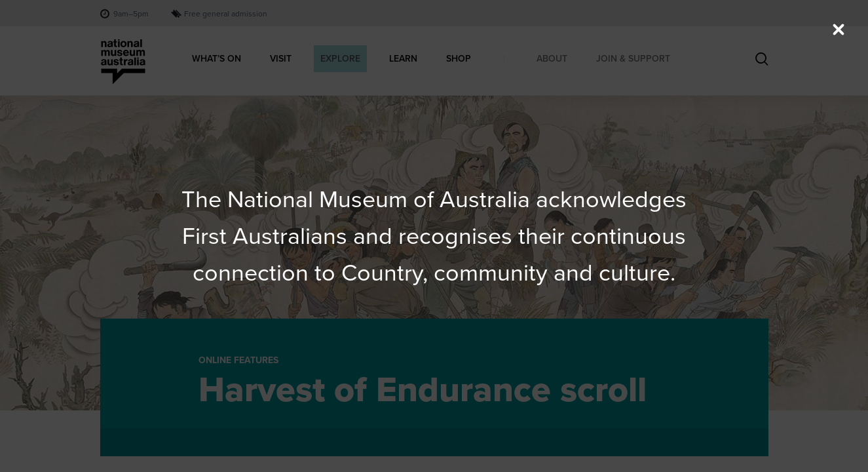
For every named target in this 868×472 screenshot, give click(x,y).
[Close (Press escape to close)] (839, 29)
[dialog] (434, 236)
